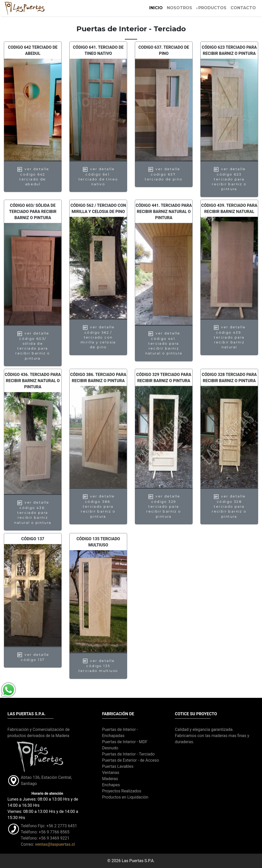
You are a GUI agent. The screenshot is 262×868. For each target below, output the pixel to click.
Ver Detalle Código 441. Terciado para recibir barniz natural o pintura (164, 343)
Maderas (110, 779)
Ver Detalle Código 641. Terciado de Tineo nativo (98, 176)
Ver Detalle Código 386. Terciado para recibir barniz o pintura (98, 506)
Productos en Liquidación (125, 797)
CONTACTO (243, 8)
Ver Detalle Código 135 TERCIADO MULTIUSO (98, 666)
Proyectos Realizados (122, 791)
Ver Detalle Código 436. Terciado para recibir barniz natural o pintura (33, 512)
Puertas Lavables (118, 766)
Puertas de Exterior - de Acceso (130, 760)
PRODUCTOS (212, 8)
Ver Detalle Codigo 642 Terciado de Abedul (33, 176)
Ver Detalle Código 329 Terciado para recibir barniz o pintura (164, 506)
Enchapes (111, 785)
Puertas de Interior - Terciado (128, 754)
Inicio (157, 8)
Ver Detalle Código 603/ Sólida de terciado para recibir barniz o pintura (33, 346)
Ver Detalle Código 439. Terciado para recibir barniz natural (229, 337)
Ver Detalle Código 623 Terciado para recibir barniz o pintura (229, 179)
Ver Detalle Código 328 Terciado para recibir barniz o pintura (229, 506)
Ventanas (111, 773)
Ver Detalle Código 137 (33, 657)
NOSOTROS (179, 8)
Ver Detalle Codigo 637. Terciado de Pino (164, 174)
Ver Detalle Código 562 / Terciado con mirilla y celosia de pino (98, 337)
